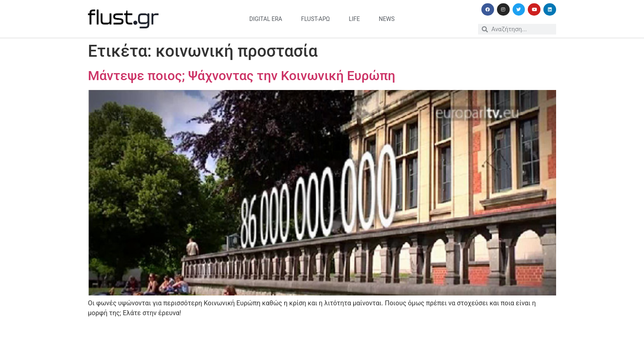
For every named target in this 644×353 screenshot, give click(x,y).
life (354, 19)
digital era (266, 19)
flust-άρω (315, 19)
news (387, 19)
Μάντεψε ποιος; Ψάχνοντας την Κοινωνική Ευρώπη (241, 76)
